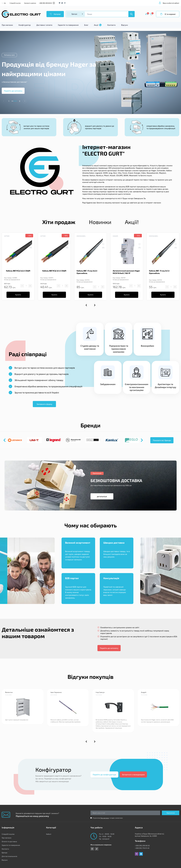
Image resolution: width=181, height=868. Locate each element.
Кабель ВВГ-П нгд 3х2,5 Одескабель (87, 272)
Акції (98, 25)
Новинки (100, 222)
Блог (86, 25)
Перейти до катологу (13, 91)
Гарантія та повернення (68, 25)
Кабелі (49, 834)
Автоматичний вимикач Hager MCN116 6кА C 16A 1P (126, 272)
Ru (3, 3)
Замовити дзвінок (30, 3)
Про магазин (7, 25)
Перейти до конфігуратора (104, 774)
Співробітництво (15, 3)
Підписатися (171, 813)
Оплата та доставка (9, 841)
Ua (5, 3)
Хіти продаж (59, 222)
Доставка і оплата (44, 25)
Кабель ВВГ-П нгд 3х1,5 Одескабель (159, 272)
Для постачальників (9, 856)
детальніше (102, 496)
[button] (25, 101)
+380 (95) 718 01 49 (142, 848)
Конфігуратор (25, 25)
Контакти (111, 25)
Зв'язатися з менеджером (133, 774)
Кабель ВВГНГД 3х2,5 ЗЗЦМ (18, 271)
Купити (18, 295)
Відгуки (125, 25)
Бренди (5, 853)
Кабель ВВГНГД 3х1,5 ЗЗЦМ (54, 271)
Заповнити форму (44, 404)
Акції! (132, 222)
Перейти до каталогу (109, 648)
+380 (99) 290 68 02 (45, 3)
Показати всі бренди (162, 440)
